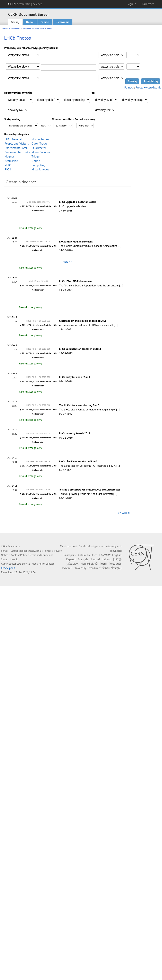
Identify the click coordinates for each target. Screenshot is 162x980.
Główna (5, 29)
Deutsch (92, 555)
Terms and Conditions (41, 555)
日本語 (117, 559)
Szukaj (15, 22)
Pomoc (45, 22)
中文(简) (105, 568)
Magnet (9, 156)
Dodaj (30, 22)
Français (83, 559)
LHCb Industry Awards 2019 (75, 433)
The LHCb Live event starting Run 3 (79, 405)
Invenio (14, 559)
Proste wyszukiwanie (148, 87)
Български (70, 555)
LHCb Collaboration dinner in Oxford (80, 349)
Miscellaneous (40, 169)
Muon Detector (41, 152)
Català (82, 555)
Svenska (93, 568)
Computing (38, 165)
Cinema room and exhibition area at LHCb (83, 321)
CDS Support (8, 568)
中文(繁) (116, 568)
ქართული (73, 564)
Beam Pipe (11, 161)
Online (36, 161)
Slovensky (80, 568)
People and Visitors (17, 144)
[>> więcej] (124, 513)
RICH (8, 169)
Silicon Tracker (41, 139)
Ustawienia (62, 22)
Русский (67, 568)
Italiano (106, 559)
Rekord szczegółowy (30, 228)
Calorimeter (39, 148)
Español (71, 559)
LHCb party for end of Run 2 (75, 377)
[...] (119, 246)
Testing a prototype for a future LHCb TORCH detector (90, 490)
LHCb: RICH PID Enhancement (76, 242)
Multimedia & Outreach (21, 29)
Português (115, 564)
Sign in (132, 4)
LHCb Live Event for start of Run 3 (78, 461)
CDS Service (23, 564)
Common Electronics (17, 152)
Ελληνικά (105, 555)
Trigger (36, 156)
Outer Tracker (40, 144)
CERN (25, 4)
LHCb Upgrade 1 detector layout (77, 202)
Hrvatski (95, 559)
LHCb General (13, 139)
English (117, 555)
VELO (8, 165)
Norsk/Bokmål (89, 564)
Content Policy (19, 555)
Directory (148, 4)
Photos (36, 29)
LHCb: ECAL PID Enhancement (76, 281)
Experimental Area (16, 148)
